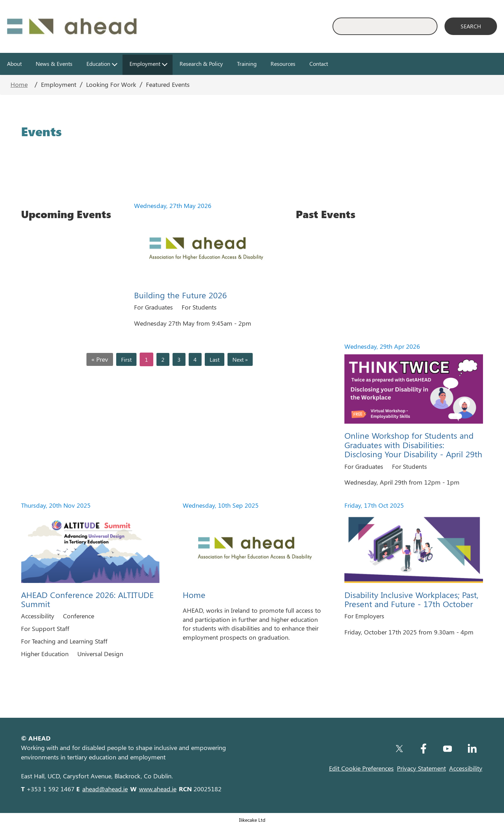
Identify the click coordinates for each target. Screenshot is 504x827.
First (126, 359)
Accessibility (466, 768)
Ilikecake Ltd (252, 820)
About (14, 64)
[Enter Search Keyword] (385, 26)
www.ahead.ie (158, 789)
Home (19, 84)
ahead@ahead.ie (105, 789)
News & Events (54, 64)
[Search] (471, 26)
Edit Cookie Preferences (361, 768)
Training (247, 64)
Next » (240, 359)
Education (98, 64)
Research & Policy (201, 64)
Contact (319, 64)
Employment (145, 64)
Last (215, 359)
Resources (283, 64)
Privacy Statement (421, 768)
